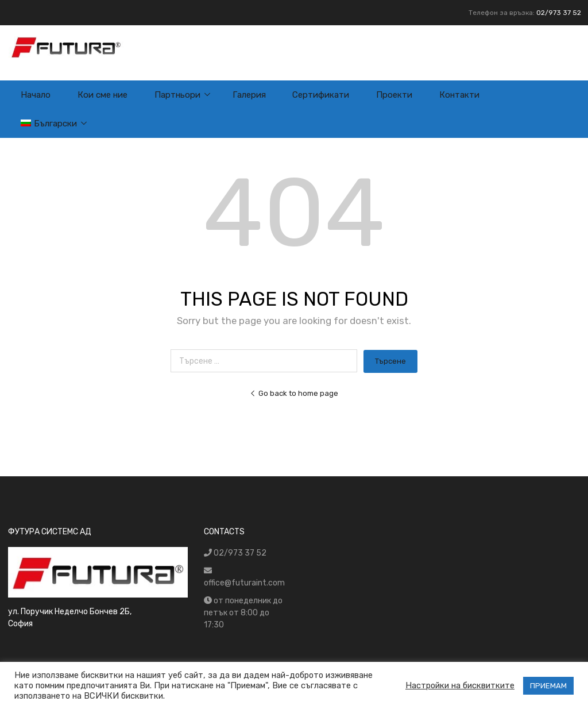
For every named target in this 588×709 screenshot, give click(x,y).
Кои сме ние (102, 95)
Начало (36, 95)
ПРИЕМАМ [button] (548, 686)
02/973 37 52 (559, 13)
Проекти (394, 95)
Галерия (249, 95)
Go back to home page (294, 393)
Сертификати (321, 95)
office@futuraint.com (244, 583)
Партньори (177, 95)
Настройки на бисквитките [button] (460, 685)
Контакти (459, 95)
